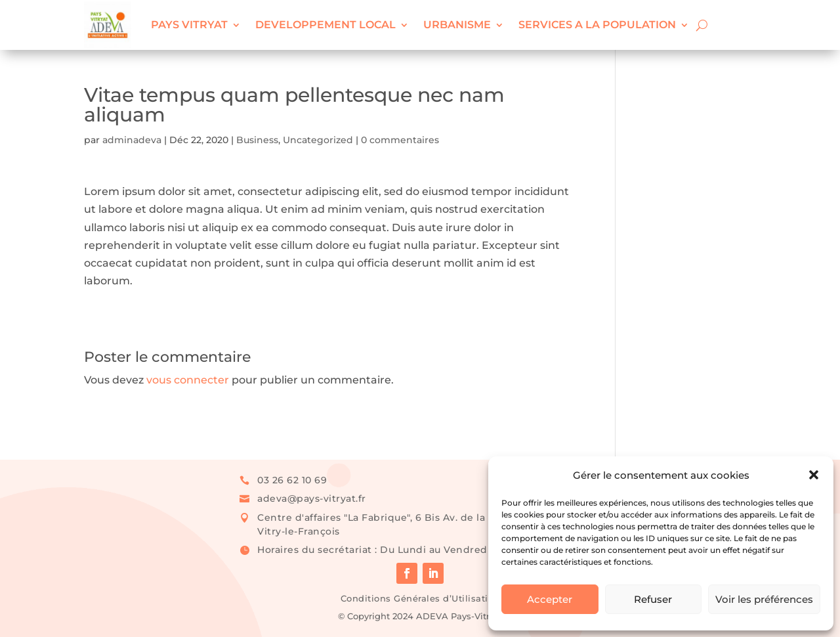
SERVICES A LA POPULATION (597, 25)
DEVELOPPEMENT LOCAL (325, 25)
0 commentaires (400, 140)
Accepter (550, 599)
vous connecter (188, 380)
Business (257, 140)
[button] (814, 475)
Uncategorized (318, 140)
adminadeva (132, 140)
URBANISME (457, 25)
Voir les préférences (764, 599)
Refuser (653, 599)
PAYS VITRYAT (189, 25)
